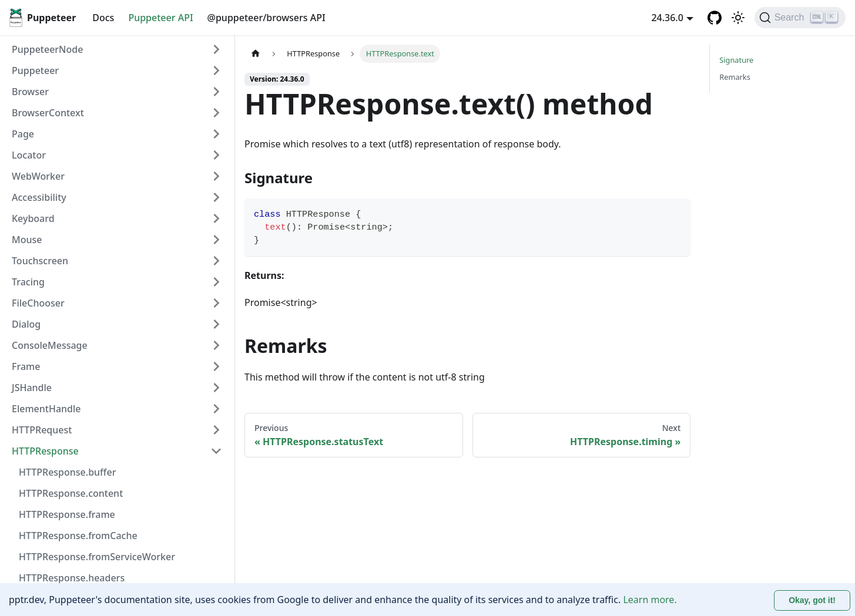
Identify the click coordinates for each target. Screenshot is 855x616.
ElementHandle (46, 409)
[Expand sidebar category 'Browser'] (216, 92)
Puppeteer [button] (35, 70)
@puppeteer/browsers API (266, 18)
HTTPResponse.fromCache (78, 536)
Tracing (28, 282)
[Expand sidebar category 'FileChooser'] (216, 303)
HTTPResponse (45, 451)
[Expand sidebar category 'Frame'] (216, 366)
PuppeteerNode (47, 49)
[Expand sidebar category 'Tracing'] (216, 282)
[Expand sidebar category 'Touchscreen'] (216, 261)
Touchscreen (40, 261)
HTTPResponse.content (71, 493)
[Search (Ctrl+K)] (800, 18)
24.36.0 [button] (667, 18)
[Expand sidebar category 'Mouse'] (216, 240)
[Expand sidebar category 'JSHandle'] (216, 388)
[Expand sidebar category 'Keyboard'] (216, 218)
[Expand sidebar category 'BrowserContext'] (216, 113)
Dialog (26, 324)
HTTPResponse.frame (67, 514)
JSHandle (32, 388)
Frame (26, 366)
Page (23, 134)
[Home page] (256, 54)
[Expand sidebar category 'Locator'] (216, 155)
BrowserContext (48, 113)
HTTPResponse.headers (72, 578)
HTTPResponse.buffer (67, 472)
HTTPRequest (42, 430)
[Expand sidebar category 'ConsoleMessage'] (216, 345)
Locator (29, 155)
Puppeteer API (160, 18)
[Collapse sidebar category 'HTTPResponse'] (216, 451)
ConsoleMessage (50, 345)
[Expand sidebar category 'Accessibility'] (216, 197)
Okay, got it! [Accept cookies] (812, 600)
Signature (736, 60)
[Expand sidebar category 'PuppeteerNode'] (216, 49)
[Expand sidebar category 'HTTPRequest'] (216, 430)
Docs (103, 18)
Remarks (735, 77)
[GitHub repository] (715, 18)
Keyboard (33, 218)
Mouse (27, 240)
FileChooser (38, 303)
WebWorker (38, 176)
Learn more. (650, 600)
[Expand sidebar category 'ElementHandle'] (216, 409)
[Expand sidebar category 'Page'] (216, 134)
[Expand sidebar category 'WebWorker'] (216, 176)
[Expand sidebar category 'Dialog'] (216, 324)
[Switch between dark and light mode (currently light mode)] (738, 18)
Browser (30, 92)
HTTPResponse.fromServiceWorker (97, 557)
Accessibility (39, 197)
